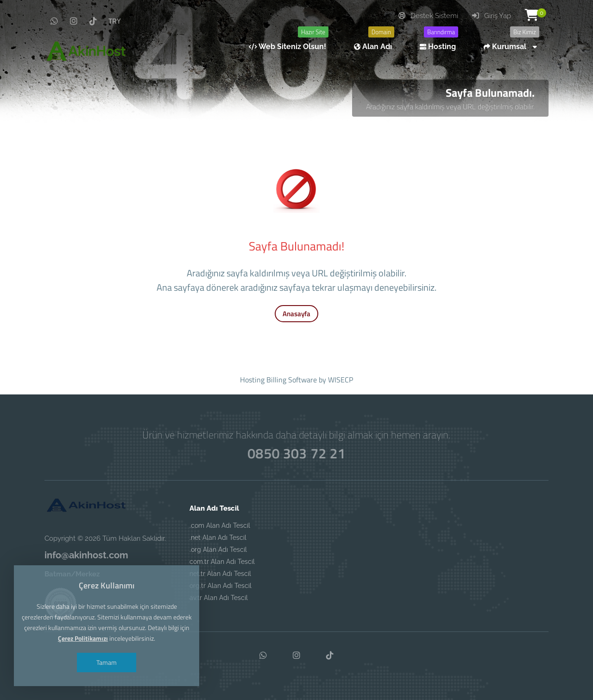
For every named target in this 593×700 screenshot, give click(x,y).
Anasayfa (296, 314)
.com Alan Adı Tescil (220, 525)
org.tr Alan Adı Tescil (221, 586)
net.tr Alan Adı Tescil (220, 574)
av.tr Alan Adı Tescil (219, 598)
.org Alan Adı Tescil (218, 550)
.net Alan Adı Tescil (218, 537)
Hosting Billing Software (278, 380)
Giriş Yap (492, 16)
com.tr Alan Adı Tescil (222, 562)
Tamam (107, 662)
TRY (115, 21)
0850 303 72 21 (296, 453)
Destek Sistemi (428, 16)
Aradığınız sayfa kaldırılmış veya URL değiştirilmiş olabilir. (450, 106)
